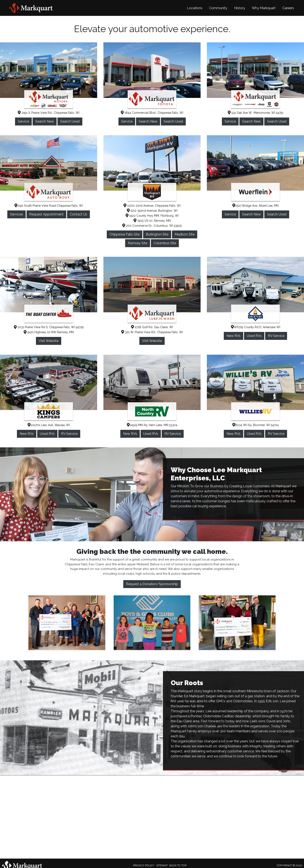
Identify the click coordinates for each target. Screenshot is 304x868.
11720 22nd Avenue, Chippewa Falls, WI (152, 206)
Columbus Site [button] (165, 243)
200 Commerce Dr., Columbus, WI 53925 (152, 226)
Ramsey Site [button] (138, 243)
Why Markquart (264, 8)
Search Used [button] (70, 121)
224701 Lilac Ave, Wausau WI (49, 425)
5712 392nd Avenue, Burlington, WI (152, 211)
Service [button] (23, 121)
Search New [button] (45, 121)
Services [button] (17, 214)
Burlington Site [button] (157, 234)
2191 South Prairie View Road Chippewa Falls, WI (49, 206)
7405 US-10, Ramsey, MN (152, 221)
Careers (288, 8)
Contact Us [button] (78, 214)
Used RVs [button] (254, 336)
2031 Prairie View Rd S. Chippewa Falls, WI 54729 (49, 327)
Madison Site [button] (185, 234)
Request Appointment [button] (46, 214)
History (240, 8)
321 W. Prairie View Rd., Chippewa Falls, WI (152, 332)
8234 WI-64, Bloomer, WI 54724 (256, 425)
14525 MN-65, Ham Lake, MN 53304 (152, 425)
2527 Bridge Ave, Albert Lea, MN (255, 206)
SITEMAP (162, 865)
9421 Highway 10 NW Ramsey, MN (49, 332)
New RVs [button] (233, 336)
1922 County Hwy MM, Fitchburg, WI (152, 216)
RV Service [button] (276, 336)
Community (218, 8)
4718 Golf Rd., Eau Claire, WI (152, 327)
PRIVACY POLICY (144, 865)
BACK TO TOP (178, 865)
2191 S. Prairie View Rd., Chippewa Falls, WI (49, 113)
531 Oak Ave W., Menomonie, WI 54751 (256, 113)
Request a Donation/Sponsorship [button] (152, 584)
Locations (195, 8)
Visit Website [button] (49, 341)
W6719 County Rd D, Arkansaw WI (256, 327)
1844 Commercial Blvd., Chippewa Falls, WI (152, 113)
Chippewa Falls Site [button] (125, 234)
